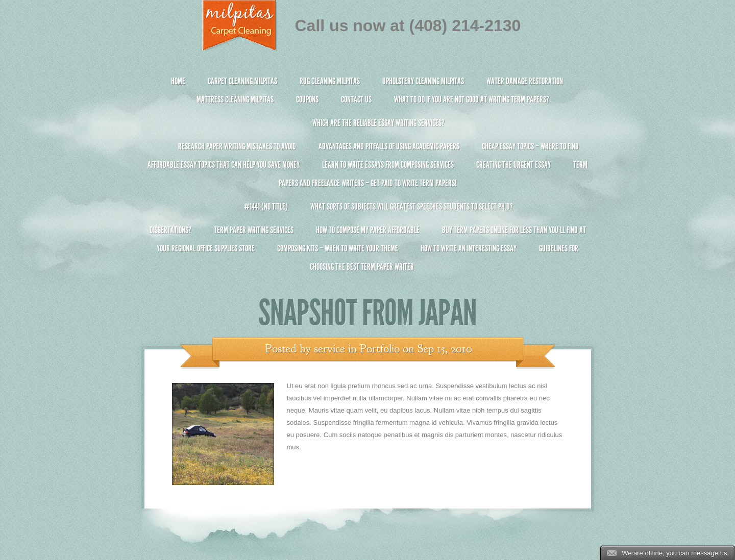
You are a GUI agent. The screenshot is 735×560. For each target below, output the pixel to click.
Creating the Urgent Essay (513, 165)
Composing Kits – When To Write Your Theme (338, 248)
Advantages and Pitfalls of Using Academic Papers (389, 146)
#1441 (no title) (266, 207)
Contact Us (356, 99)
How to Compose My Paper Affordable (368, 230)
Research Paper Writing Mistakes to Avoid (237, 146)
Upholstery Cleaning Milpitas (423, 81)
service (329, 349)
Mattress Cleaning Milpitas (235, 99)
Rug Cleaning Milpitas (330, 81)
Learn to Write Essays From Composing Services (388, 165)
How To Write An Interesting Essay (469, 248)
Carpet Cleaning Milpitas (242, 81)
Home (178, 81)
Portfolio (380, 349)
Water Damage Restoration (525, 81)
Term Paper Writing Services (254, 230)
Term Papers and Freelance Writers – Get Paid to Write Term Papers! (368, 178)
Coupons (307, 99)
